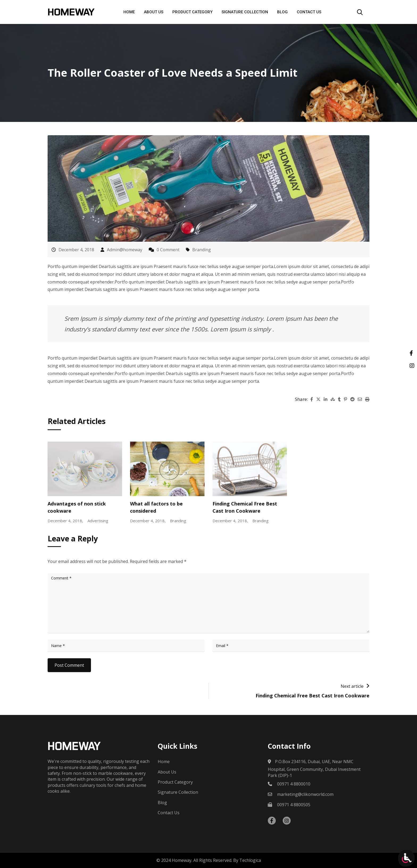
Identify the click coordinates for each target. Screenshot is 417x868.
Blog (282, 12)
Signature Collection (245, 12)
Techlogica (250, 860)
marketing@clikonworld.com (305, 794)
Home (129, 12)
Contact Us (309, 12)
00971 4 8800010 (294, 784)
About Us (154, 12)
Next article (352, 686)
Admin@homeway (125, 250)
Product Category (192, 12)
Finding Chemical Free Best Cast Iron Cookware (312, 696)
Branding (202, 250)
